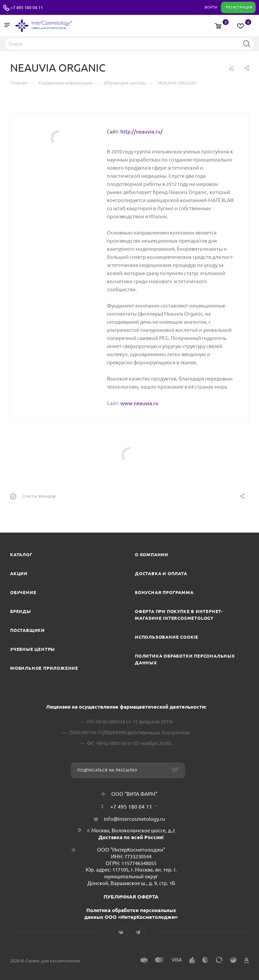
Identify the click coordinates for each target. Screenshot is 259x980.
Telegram (138, 933)
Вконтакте (121, 933)
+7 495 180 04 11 (27, 7)
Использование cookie (167, 637)
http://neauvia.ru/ (141, 132)
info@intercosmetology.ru (135, 819)
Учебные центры (33, 649)
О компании (152, 555)
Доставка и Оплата (161, 573)
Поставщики (27, 630)
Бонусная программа (164, 592)
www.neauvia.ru (139, 403)
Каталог (21, 555)
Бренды (21, 611)
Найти (247, 44)
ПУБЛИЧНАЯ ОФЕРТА (131, 897)
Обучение (23, 592)
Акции (19, 573)
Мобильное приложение (44, 668)
